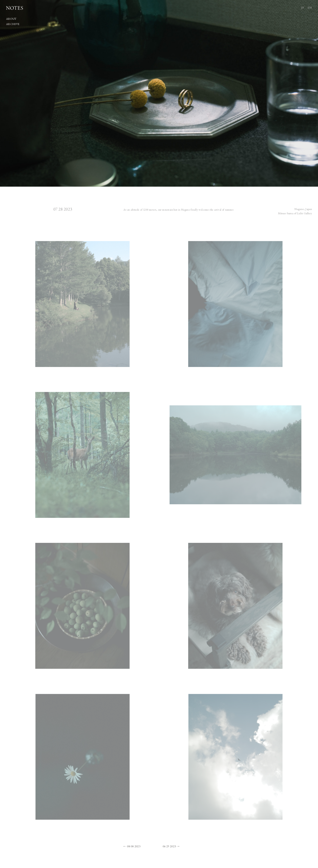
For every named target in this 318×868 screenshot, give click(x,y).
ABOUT (11, 19)
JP (303, 8)
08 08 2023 (134, 846)
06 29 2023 (169, 846)
